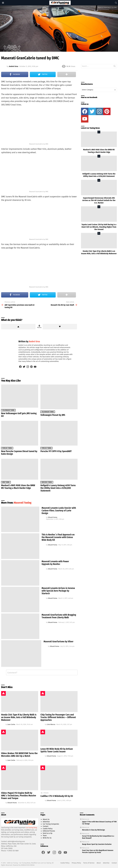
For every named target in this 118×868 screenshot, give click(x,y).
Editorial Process (49, 831)
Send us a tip (48, 833)
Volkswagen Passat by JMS (53, 415)
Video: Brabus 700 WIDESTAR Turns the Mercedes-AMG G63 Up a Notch (19, 755)
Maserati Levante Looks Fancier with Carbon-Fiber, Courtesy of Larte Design (59, 511)
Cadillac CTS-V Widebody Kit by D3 (57, 796)
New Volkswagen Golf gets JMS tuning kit (19, 415)
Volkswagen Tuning (8, 410)
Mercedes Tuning (47, 482)
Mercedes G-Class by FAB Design (94, 830)
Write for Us (47, 838)
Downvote (60, 327)
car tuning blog (31, 828)
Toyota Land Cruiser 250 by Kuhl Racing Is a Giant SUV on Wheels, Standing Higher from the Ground (99, 227)
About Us (46, 819)
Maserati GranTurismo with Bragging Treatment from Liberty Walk (59, 616)
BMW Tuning (6, 482)
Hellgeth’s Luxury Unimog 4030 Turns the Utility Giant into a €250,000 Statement (58, 488)
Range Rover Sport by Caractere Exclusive (97, 844)
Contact (46, 826)
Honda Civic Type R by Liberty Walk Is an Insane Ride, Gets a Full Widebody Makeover (19, 717)
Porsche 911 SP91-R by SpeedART (56, 451)
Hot (3, 693)
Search (115, 67)
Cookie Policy (48, 829)
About (99, 863)
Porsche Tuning (7, 448)
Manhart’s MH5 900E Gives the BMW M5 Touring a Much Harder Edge (18, 487)
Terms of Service (89, 863)
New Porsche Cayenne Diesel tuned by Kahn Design (19, 453)
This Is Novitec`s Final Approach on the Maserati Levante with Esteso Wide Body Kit (58, 537)
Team (45, 836)
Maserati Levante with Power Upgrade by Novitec (55, 563)
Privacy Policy (76, 863)
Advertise (46, 822)
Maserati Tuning (23, 503)
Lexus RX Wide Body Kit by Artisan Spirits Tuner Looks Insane (57, 750)
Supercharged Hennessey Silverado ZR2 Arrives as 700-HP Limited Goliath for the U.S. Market (99, 200)
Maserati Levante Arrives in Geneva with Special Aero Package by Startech (58, 591)
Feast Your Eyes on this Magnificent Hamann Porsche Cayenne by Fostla (98, 851)
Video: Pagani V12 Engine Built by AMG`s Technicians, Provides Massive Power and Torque (19, 796)
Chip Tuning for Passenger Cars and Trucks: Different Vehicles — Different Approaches (58, 717)
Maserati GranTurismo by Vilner (58, 641)
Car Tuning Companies (51, 824)
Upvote (18, 327)
